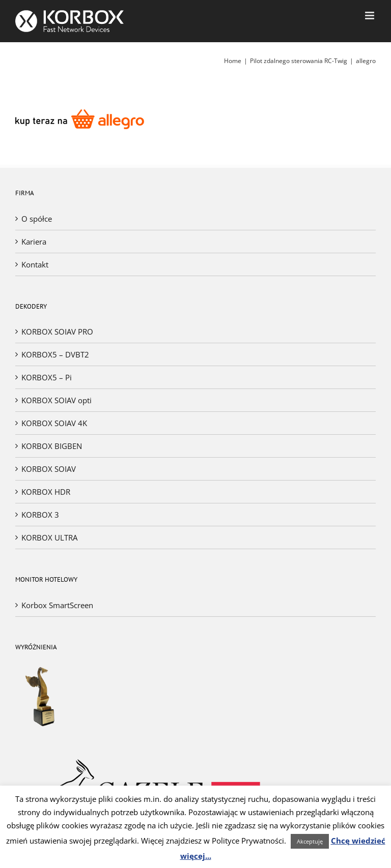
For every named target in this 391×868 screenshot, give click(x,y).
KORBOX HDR (46, 492)
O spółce (37, 219)
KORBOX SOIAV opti (57, 400)
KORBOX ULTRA (49, 537)
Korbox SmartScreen (57, 605)
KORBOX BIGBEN (52, 446)
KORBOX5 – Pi (47, 377)
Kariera (34, 242)
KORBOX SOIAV (49, 469)
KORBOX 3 (40, 515)
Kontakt (35, 264)
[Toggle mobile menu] (370, 16)
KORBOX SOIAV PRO (57, 332)
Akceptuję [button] (310, 841)
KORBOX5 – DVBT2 (55, 354)
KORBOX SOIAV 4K (54, 423)
